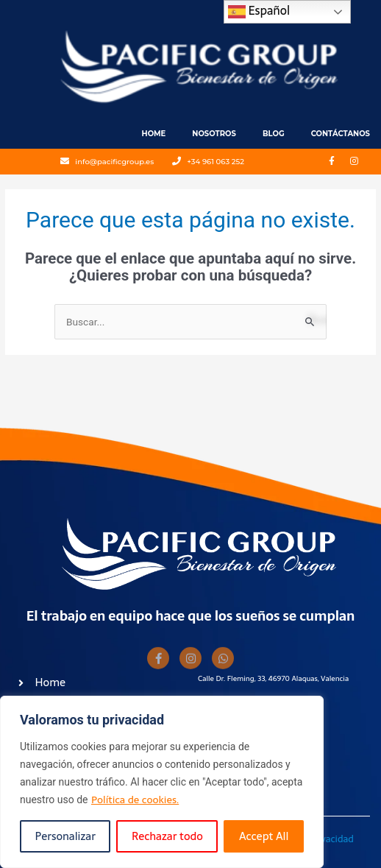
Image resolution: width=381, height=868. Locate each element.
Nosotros (214, 134)
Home (154, 134)
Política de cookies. (135, 800)
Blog (274, 134)
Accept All (264, 836)
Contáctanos (341, 134)
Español (259, 11)
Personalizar (65, 836)
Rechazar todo (167, 836)
